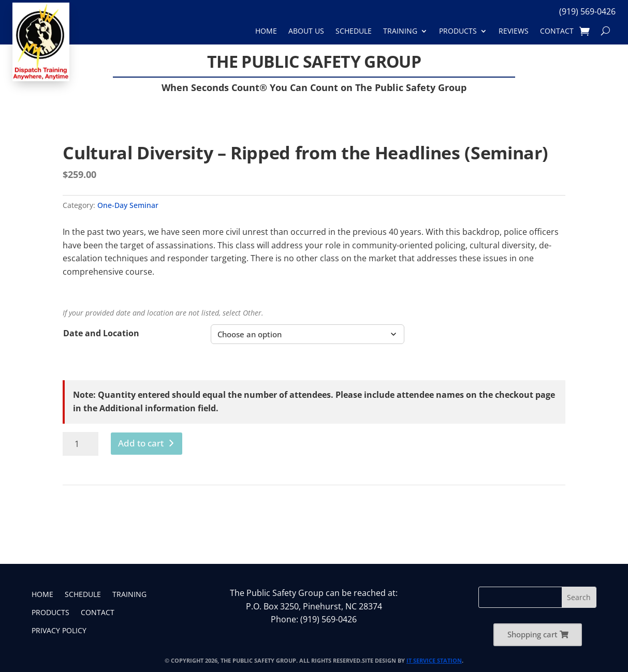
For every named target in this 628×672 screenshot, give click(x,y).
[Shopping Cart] (585, 31)
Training (400, 31)
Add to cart (141, 443)
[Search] (605, 31)
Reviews (514, 31)
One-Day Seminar (128, 205)
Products (458, 31)
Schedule (354, 31)
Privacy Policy (59, 631)
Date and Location (101, 333)
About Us (306, 31)
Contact (557, 31)
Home (266, 31)
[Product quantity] (81, 444)
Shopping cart (532, 634)
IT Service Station (434, 660)
